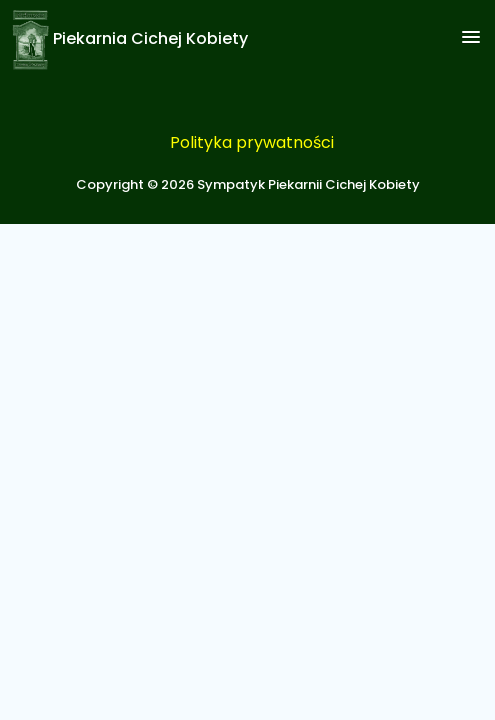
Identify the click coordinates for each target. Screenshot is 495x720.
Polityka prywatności (252, 142)
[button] (471, 38)
